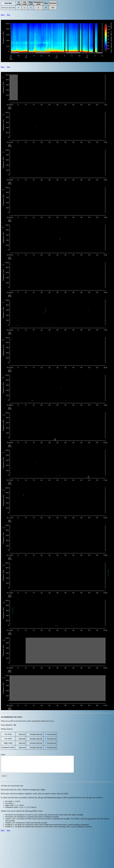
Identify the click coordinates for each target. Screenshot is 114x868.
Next (8, 15)
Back (3, 15)
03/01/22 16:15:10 (8, 8)
